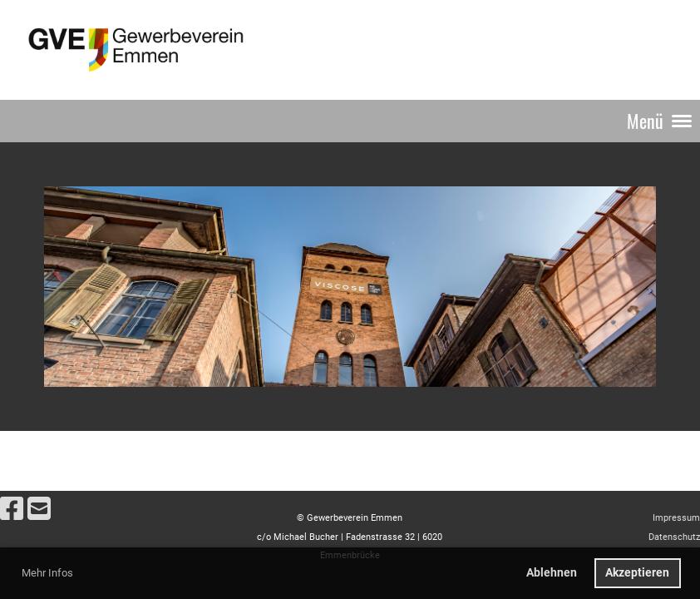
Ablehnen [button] (552, 573)
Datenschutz (674, 537)
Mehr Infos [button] (47, 573)
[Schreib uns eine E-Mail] (39, 509)
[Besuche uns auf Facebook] (12, 509)
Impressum (676, 518)
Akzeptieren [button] (637, 573)
